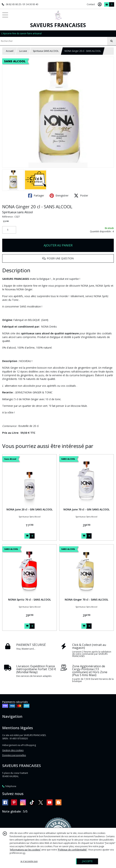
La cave (23, 51)
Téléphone (9, 786)
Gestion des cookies (13, 750)
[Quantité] (9, 230)
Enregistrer (59, 196)
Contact (91, 4)
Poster (81, 196)
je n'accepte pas (29, 861)
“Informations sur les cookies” (25, 850)
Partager (36, 196)
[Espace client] (100, 4)
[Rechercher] (112, 41)
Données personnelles (14, 755)
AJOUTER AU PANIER (58, 245)
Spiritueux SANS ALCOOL (46, 51)
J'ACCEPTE (87, 861)
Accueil (10, 51)
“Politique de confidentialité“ (72, 850)
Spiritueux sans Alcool (17, 212)
